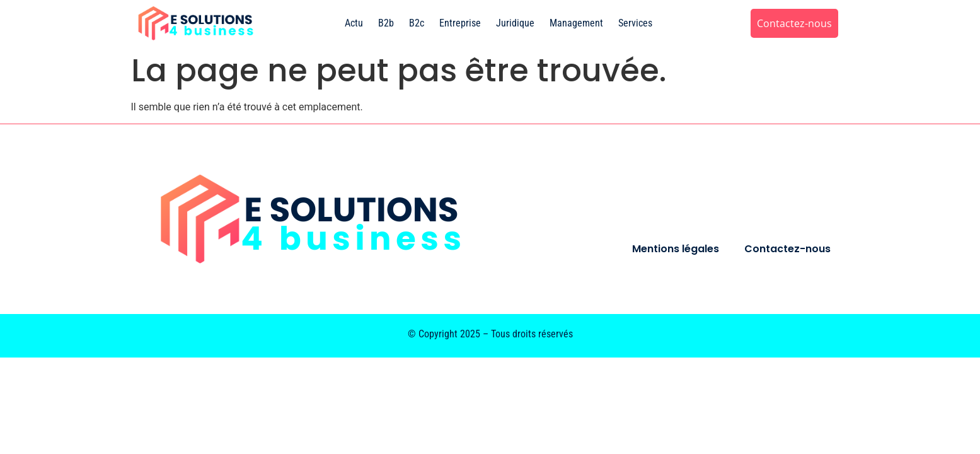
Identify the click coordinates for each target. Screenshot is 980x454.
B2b (386, 23)
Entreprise (460, 23)
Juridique (515, 23)
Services (635, 23)
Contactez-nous (787, 249)
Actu (354, 23)
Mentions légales (676, 249)
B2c (417, 23)
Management (576, 23)
